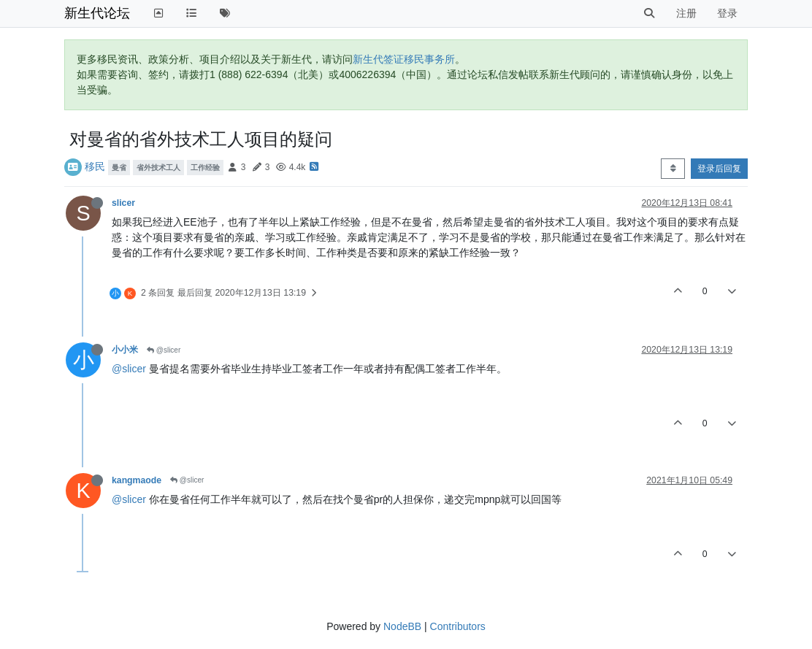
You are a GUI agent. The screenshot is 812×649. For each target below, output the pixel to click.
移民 (95, 166)
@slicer (164, 350)
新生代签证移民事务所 (404, 59)
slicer (123, 203)
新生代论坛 (97, 13)
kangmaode (137, 480)
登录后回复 (719, 169)
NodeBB (402, 626)
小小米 (125, 350)
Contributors (458, 626)
